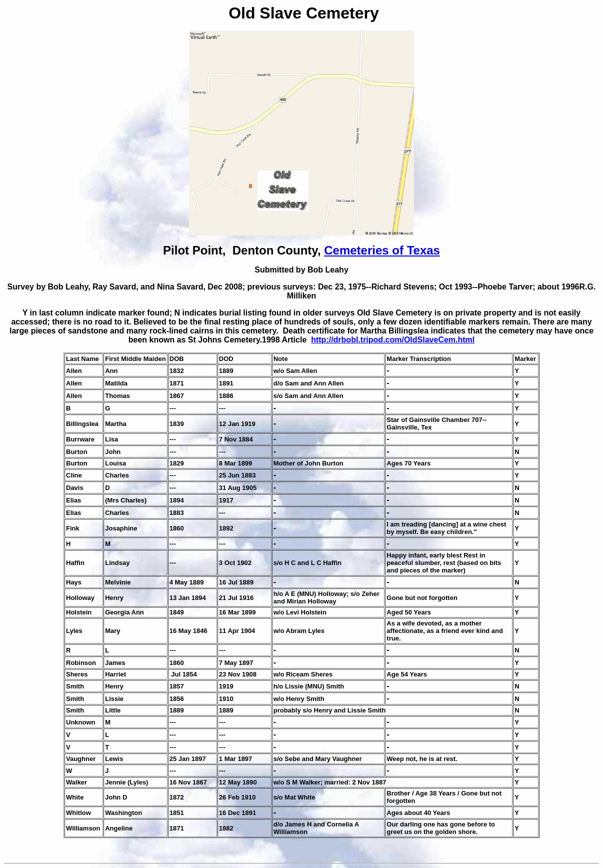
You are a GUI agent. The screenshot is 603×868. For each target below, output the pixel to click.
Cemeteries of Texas (382, 250)
